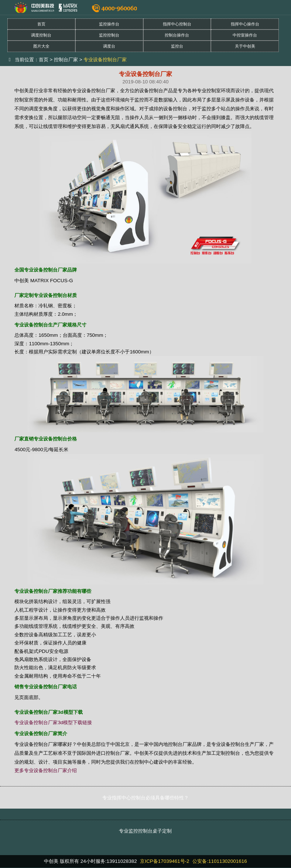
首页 (41, 24)
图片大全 (41, 46)
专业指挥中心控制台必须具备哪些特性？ (145, 798)
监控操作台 (109, 24)
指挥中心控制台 (177, 24)
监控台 (177, 46)
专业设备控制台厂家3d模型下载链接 (53, 722)
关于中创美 (245, 46)
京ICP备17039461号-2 (165, 861)
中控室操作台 (245, 35)
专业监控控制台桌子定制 (145, 831)
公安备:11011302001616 (220, 861)
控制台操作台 (177, 35)
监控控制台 (109, 35)
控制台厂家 (66, 60)
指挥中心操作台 (245, 24)
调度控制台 (41, 35)
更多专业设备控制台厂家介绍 (46, 770)
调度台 (109, 46)
